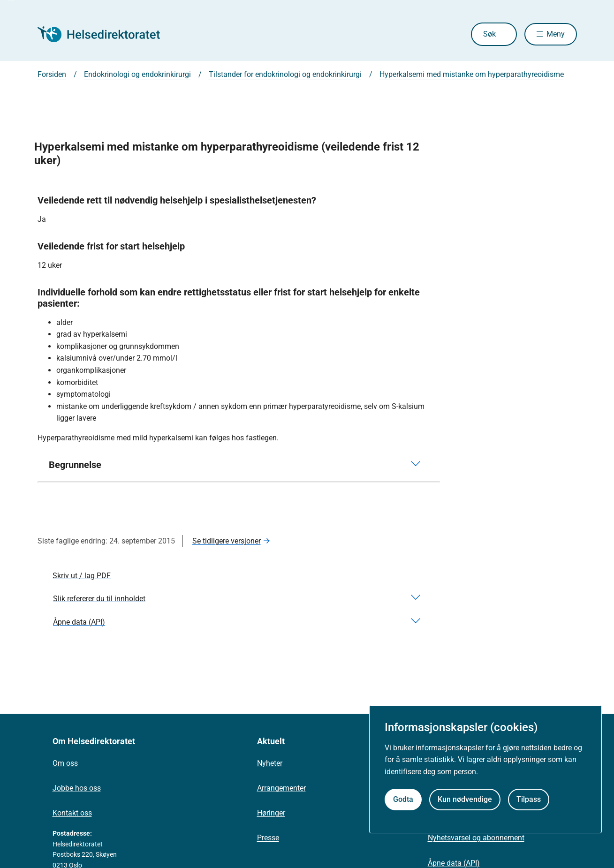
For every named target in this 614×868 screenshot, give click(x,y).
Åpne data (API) (454, 863)
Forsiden (52, 74)
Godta (403, 799)
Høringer (271, 813)
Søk (487, 34)
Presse (268, 838)
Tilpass (529, 799)
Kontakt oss (72, 813)
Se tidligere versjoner (227, 541)
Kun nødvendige (465, 799)
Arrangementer (281, 788)
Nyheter (270, 763)
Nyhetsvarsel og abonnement (476, 838)
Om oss (65, 763)
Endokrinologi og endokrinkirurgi (137, 74)
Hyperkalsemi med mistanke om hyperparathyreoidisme (472, 74)
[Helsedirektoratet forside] (105, 34)
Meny (556, 34)
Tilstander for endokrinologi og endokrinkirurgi (285, 74)
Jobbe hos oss (77, 788)
